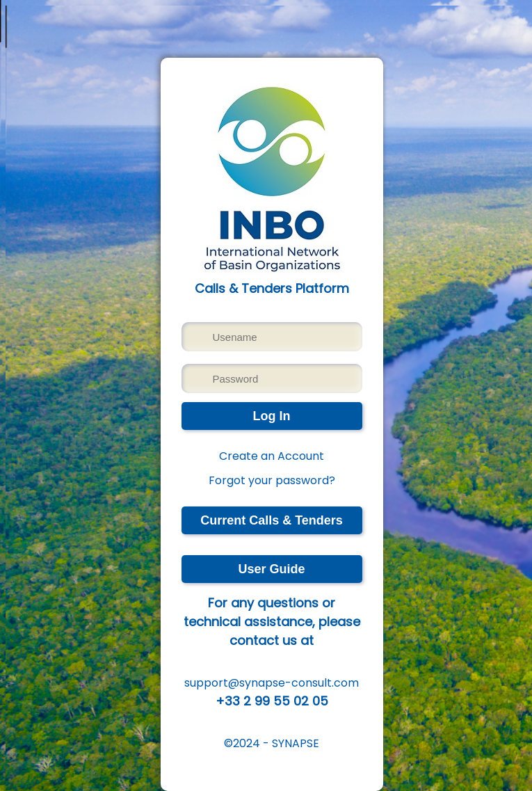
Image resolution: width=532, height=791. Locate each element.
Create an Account (272, 456)
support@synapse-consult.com (272, 683)
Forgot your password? (272, 480)
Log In (272, 416)
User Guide (271, 569)
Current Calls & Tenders (272, 520)
